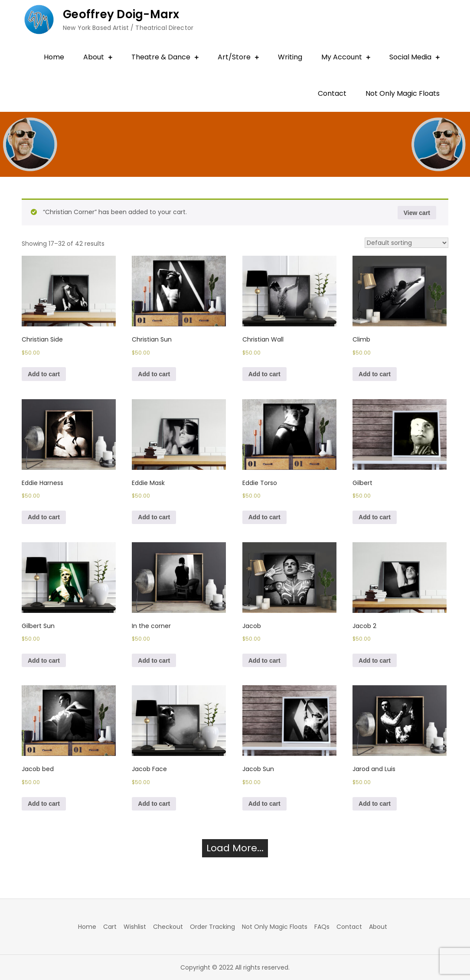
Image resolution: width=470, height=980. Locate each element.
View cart (417, 213)
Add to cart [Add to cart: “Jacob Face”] (154, 804)
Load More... (235, 848)
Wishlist (135, 927)
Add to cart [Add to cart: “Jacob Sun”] (264, 804)
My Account (342, 57)
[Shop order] (406, 243)
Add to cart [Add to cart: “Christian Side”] (44, 374)
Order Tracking (212, 927)
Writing (290, 57)
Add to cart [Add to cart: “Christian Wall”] (264, 374)
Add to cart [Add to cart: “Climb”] (375, 374)
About (94, 57)
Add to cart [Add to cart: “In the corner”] (154, 661)
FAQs (322, 927)
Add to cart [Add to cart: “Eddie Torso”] (264, 517)
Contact (332, 93)
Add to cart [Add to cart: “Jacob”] (264, 661)
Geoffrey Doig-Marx (121, 14)
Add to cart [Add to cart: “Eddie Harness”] (44, 517)
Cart (110, 927)
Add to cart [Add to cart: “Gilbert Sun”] (44, 661)
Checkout (168, 927)
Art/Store (234, 57)
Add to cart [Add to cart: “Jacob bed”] (44, 804)
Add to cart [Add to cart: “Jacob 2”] (375, 661)
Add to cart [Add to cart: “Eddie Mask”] (154, 517)
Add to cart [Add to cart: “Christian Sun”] (154, 374)
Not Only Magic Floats (403, 93)
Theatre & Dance (161, 57)
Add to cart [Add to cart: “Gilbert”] (375, 517)
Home (54, 57)
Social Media (410, 57)
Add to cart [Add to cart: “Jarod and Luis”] (375, 804)
